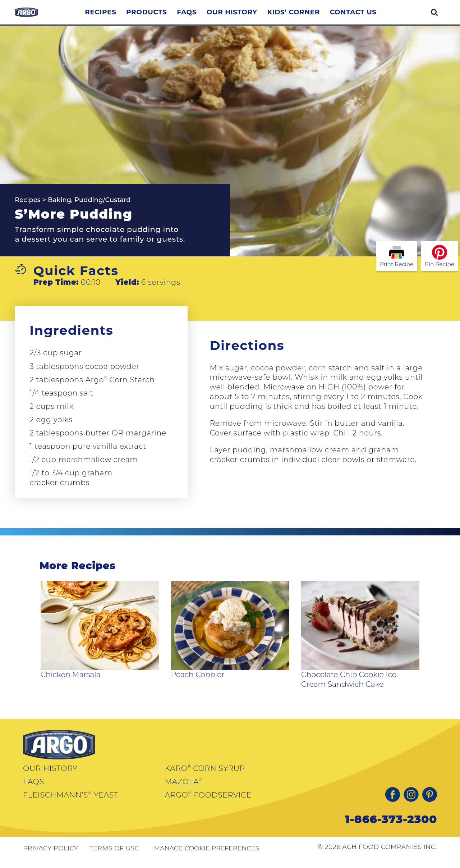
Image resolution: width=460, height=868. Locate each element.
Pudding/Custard (102, 207)
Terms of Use (114, 856)
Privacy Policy (51, 856)
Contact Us (376, 16)
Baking (59, 207)
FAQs (210, 16)
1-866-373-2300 (391, 827)
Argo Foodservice (208, 802)
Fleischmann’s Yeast (71, 802)
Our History (255, 16)
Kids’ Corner (316, 16)
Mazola (184, 789)
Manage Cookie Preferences (206, 856)
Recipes (123, 16)
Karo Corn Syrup (205, 776)
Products (169, 16)
